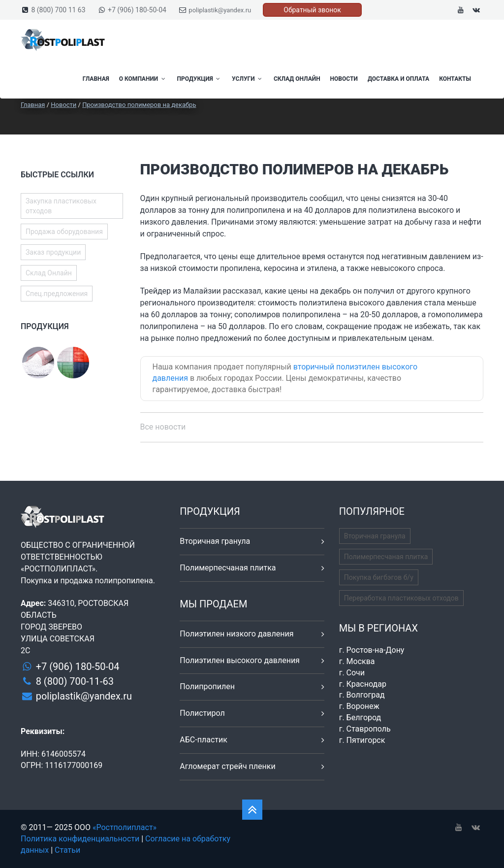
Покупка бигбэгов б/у (379, 577)
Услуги (248, 79)
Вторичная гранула (215, 541)
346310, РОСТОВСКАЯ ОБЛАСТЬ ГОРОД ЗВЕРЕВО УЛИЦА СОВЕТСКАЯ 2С (75, 627)
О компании (143, 79)
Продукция (200, 79)
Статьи (67, 850)
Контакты (455, 79)
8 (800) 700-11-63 (75, 681)
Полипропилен (207, 686)
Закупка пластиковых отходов (61, 206)
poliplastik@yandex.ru (220, 10)
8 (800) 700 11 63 (58, 10)
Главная (96, 79)
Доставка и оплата (398, 79)
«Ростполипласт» (125, 827)
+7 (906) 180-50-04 (137, 10)
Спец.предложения (57, 294)
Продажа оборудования (64, 232)
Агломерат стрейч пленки (227, 766)
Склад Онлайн (297, 79)
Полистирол (202, 713)
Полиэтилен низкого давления (236, 634)
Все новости (163, 427)
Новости (344, 79)
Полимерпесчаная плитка (228, 568)
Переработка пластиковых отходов (401, 598)
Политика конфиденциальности (80, 839)
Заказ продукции (53, 252)
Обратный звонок (312, 10)
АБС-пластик (204, 740)
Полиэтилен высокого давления (240, 660)
